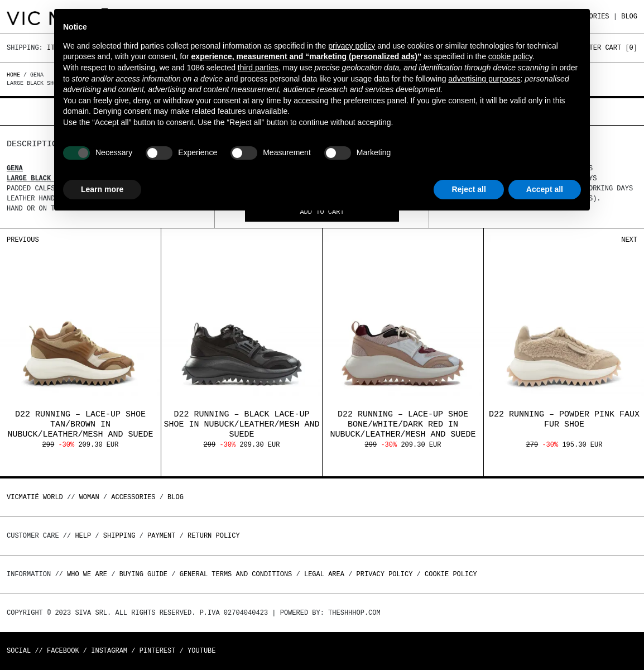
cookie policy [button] (510, 56)
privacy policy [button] (352, 46)
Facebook (63, 651)
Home (15, 75)
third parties (258, 68)
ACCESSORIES (133, 497)
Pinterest (158, 651)
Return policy (214, 536)
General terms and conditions (236, 574)
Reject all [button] (468, 189)
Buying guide (143, 574)
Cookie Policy (451, 574)
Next (629, 240)
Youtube (201, 651)
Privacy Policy (385, 574)
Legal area (324, 574)
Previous (23, 240)
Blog (629, 16)
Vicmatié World (35, 497)
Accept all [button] (545, 189)
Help (83, 536)
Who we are (87, 574)
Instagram (109, 651)
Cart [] (621, 48)
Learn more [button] (102, 189)
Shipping (119, 536)
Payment (161, 536)
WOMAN (89, 497)
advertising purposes (484, 79)
